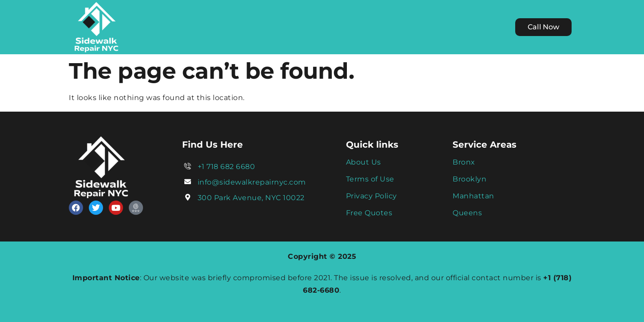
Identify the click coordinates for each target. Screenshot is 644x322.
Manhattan (473, 196)
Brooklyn (469, 179)
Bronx (464, 162)
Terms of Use (370, 179)
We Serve (275, 27)
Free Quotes (369, 213)
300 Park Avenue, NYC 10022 (251, 198)
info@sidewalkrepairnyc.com (252, 182)
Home (228, 27)
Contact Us (417, 27)
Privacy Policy (372, 196)
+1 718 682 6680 (227, 167)
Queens (467, 213)
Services (333, 27)
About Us (364, 162)
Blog (375, 27)
